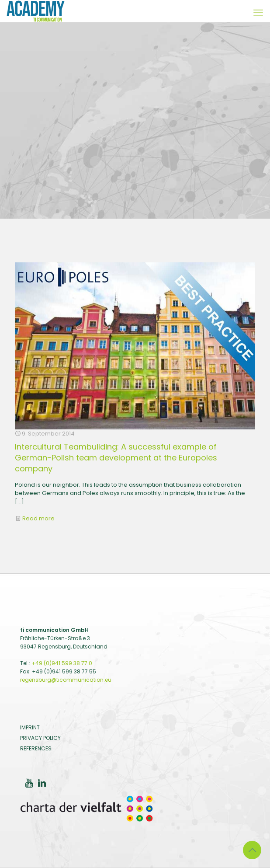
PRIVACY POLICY (40, 738)
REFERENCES (36, 748)
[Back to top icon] (252, 850)
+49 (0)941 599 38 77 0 (62, 663)
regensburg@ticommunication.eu (66, 680)
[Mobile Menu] (258, 13)
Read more (38, 518)
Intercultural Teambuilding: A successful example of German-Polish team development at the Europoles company (116, 458)
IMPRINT (30, 727)
